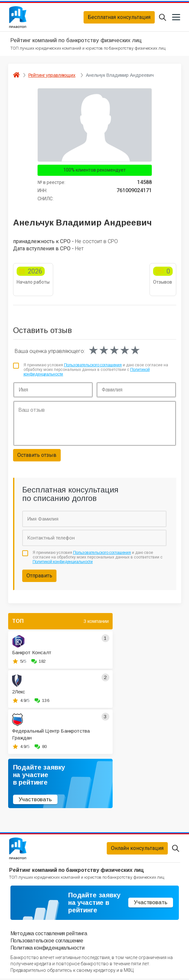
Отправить (39, 576)
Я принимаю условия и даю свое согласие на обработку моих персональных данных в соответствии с (96, 370)
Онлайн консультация (137, 849)
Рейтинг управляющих (52, 76)
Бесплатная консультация (119, 17)
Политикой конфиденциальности (63, 563)
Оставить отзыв (37, 456)
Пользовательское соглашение (47, 942)
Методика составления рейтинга (49, 935)
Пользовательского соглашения (93, 366)
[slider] (114, 351)
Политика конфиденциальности (48, 949)
